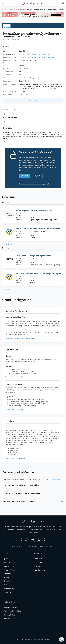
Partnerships (9, 566)
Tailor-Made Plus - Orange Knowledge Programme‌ (34, 256)
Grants (4, 9)
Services (8, 592)
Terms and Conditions (13, 611)
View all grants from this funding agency (20, 338)
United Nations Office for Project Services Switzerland (38, 57)
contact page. (56, 479)
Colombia (12, 9)
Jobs (6, 559)
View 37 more (7, 289)
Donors (7, 581)
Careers (38, 566)
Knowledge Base (11, 607)
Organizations (10, 570)
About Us (38, 559)
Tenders (8, 574)
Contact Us (39, 562)
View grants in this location (15, 458)
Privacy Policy (10, 615)
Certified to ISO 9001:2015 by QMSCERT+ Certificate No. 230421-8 (33, 547)
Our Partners (40, 570)
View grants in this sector (14, 377)
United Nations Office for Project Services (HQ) (35, 54)
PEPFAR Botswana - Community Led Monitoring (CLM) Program (39, 274)
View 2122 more (8, 244)
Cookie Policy (9, 619)
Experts (7, 562)
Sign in (38, 176)
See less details (33, 101)
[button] (3, 3)
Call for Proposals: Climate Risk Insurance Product (34, 211)
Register (25, 176)
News (6, 585)
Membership (9, 589)
